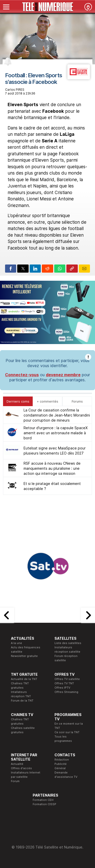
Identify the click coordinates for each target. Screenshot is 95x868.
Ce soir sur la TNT (67, 732)
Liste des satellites (68, 643)
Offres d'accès (21, 768)
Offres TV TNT (64, 683)
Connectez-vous (22, 375)
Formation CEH (43, 800)
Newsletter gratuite (24, 656)
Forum (15, 781)
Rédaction (62, 760)
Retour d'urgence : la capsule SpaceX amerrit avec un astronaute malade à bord (56, 433)
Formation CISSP (44, 804)
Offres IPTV (62, 688)
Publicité (61, 764)
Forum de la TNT (22, 701)
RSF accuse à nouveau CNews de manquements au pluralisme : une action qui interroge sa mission (52, 468)
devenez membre (63, 375)
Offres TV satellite (67, 679)
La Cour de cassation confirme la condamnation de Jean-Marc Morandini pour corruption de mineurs (57, 415)
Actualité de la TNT (24, 679)
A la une (16, 643)
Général (60, 768)
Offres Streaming (66, 692)
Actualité (17, 764)
